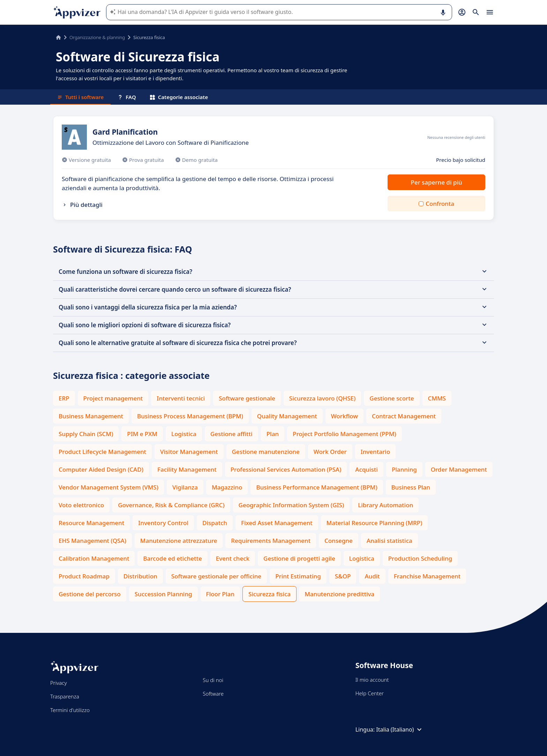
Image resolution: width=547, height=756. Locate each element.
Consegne (339, 541)
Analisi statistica (389, 541)
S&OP (343, 576)
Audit (372, 576)
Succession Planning (163, 594)
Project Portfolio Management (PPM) (344, 434)
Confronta (440, 204)
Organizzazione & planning (97, 37)
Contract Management (404, 416)
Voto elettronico (81, 505)
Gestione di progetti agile (299, 558)
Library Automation (385, 505)
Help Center (370, 693)
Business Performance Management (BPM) (317, 487)
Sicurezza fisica (269, 594)
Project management (113, 398)
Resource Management (91, 523)
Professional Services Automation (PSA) (286, 469)
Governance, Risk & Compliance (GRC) (171, 505)
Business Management (91, 416)
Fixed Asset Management (277, 523)
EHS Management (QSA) (92, 541)
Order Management (459, 469)
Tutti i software (80, 97)
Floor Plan (220, 594)
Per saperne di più (436, 182)
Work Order (330, 452)
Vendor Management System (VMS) (108, 487)
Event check (233, 558)
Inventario (375, 452)
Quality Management (287, 416)
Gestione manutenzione (266, 452)
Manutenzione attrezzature (179, 541)
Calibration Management (94, 558)
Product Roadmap (84, 576)
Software (213, 694)
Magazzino (227, 487)
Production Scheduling (420, 558)
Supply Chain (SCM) (86, 434)
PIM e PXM (142, 434)
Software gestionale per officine (216, 576)
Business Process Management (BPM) (190, 416)
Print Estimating (298, 576)
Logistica (184, 434)
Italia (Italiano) (400, 729)
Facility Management (187, 469)
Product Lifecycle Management (102, 452)
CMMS (437, 398)
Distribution (140, 576)
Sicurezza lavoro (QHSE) (323, 398)
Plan (273, 434)
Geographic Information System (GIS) (291, 505)
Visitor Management (189, 452)
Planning (404, 469)
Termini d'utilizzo (70, 710)
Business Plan (411, 487)
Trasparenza (65, 696)
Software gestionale (247, 398)
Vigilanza (185, 487)
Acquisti (366, 469)
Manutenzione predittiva (339, 594)
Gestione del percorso (90, 594)
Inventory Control (163, 523)
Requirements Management (271, 541)
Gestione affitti (231, 434)
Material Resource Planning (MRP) (374, 523)
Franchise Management (427, 576)
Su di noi (213, 680)
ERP (64, 398)
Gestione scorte (392, 398)
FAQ (127, 97)
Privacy (58, 683)
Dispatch (215, 523)
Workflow (344, 416)
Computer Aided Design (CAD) (101, 469)
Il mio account (372, 680)
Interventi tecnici (181, 398)
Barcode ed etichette (172, 558)
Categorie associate (179, 97)
